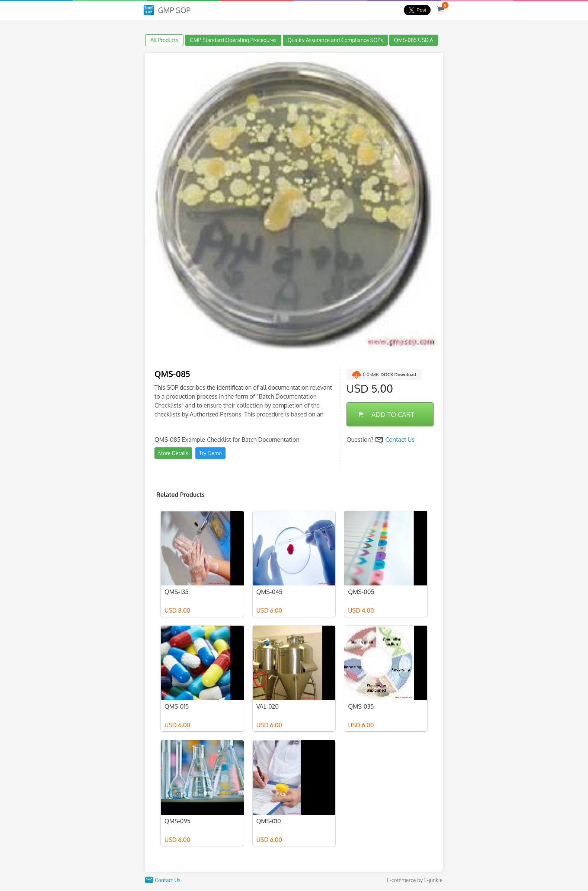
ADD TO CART (386, 414)
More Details (173, 453)
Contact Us (400, 440)
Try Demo (210, 453)
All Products (164, 40)
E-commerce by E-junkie (415, 880)
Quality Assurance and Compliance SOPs (335, 40)
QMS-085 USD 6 (414, 40)
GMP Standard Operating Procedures (233, 40)
